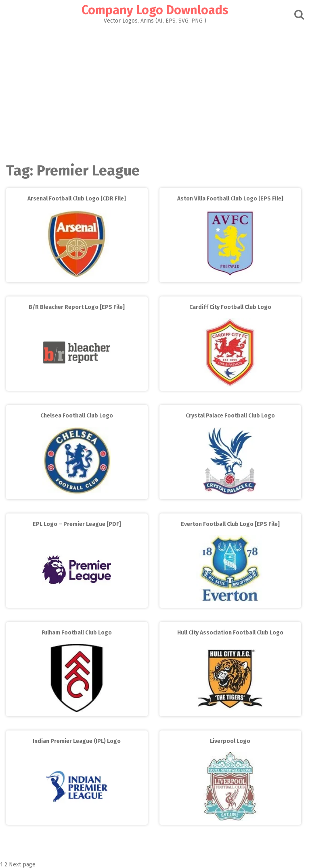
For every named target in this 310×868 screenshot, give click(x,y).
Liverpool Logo (230, 741)
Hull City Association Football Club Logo (230, 633)
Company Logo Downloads (155, 10)
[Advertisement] (155, 91)
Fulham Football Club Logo (77, 633)
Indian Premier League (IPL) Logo (77, 741)
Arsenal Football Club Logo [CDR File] (77, 199)
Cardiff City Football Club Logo (230, 307)
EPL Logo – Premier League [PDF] (77, 524)
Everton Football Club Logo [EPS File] (230, 524)
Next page (22, 865)
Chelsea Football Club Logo (77, 416)
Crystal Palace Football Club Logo (230, 416)
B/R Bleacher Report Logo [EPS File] (77, 307)
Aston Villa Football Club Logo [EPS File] (230, 199)
